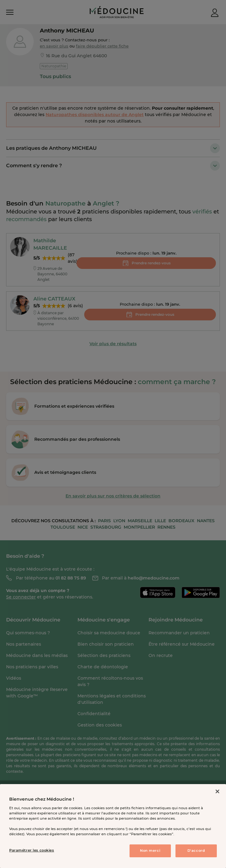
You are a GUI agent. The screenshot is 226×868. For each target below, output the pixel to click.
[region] (113, 826)
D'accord (196, 851)
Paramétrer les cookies (32, 850)
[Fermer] (217, 791)
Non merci (150, 851)
